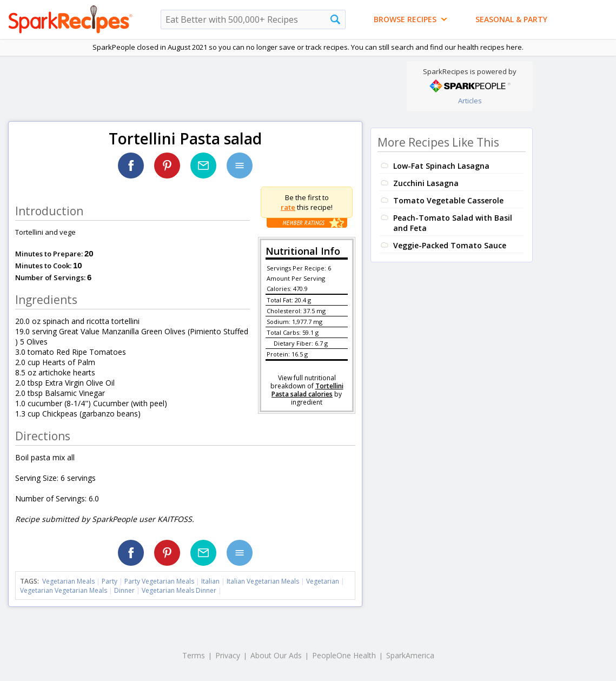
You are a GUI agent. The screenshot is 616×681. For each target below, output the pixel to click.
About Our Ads (276, 655)
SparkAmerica (410, 655)
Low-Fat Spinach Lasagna (441, 166)
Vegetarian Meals (68, 581)
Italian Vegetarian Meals (263, 581)
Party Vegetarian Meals (159, 581)
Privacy (228, 655)
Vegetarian (323, 581)
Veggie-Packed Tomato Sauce (450, 245)
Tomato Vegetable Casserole (448, 200)
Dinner (124, 590)
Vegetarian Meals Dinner (179, 590)
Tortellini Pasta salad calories (307, 390)
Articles (470, 101)
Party (110, 581)
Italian (210, 581)
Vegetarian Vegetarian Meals (64, 590)
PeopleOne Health (344, 655)
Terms (194, 655)
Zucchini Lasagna (426, 183)
